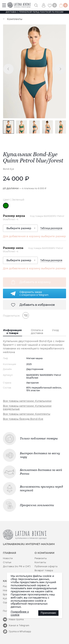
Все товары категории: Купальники (27, 401)
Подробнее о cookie (20, 613)
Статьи (7, 562)
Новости (8, 558)
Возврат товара (44, 570)
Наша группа (16, 619)
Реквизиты (41, 558)
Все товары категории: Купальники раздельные (27, 408)
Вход (45, 5)
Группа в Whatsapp (20, 631)
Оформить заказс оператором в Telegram (34, 293)
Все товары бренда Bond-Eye (23, 419)
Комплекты (15, 19)
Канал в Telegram (19, 625)
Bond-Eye (8, 169)
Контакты (40, 562)
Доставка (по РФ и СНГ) (17, 566)
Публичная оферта (46, 566)
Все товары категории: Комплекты (27, 414)
